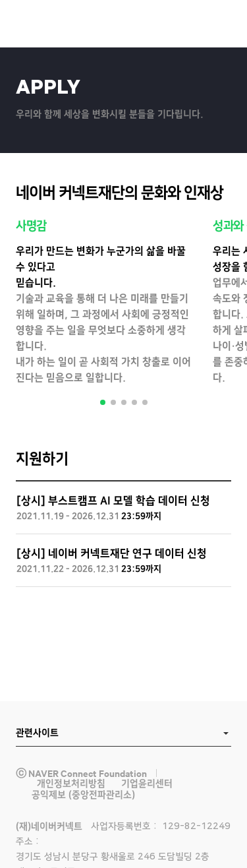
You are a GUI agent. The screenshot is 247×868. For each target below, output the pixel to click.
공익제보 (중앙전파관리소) (83, 795)
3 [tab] (124, 402)
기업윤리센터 (147, 784)
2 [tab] (113, 402)
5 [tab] (145, 402)
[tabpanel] (104, 303)
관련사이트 (37, 733)
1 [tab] (103, 402)
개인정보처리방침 (71, 784)
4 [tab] (134, 402)
